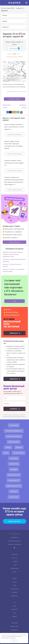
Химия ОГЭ (14, 491)
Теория (14, 606)
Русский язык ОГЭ (14, 475)
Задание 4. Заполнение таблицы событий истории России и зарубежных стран (12, 254)
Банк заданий (15, 623)
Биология (19, 447)
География (14, 469)
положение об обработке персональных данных (14, 416)
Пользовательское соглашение (9, 638)
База (15, 565)
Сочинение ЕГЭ (15, 630)
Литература (14, 458)
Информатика (14, 464)
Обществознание (14, 442)
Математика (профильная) (14, 431)
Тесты (14, 613)
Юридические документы (14, 541)
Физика (8, 447)
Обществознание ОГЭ (14, 486)
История (15, 578)
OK (14, 641)
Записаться (14, 333)
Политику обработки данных (14, 636)
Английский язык (19, 453)
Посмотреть (15, 48)
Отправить (14, 409)
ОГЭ (15, 602)
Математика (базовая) (14, 436)
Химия (6, 453)
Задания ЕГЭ (15, 609)
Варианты (15, 616)
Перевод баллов (14, 626)
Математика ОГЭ (14, 480)
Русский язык (14, 425)
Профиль (15, 561)
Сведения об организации (15, 544)
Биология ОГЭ (14, 497)
